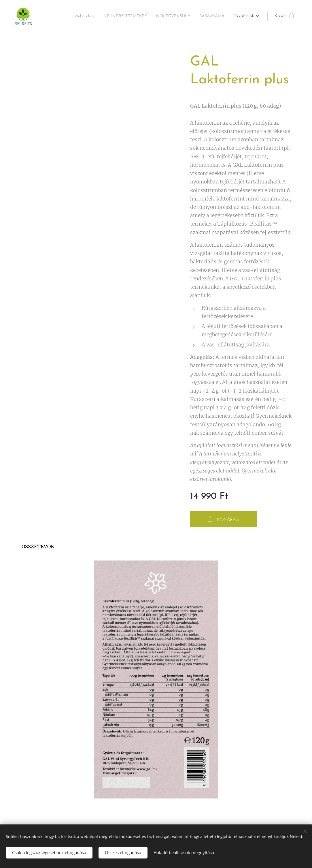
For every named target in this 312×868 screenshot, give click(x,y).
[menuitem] (70, 16)
